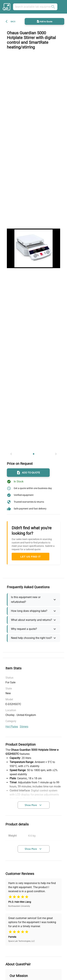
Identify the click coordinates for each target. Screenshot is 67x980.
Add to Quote (44, 21)
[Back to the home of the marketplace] (7, 7)
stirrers (24, 727)
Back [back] (13, 21)
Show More (34, 805)
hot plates (12, 727)
